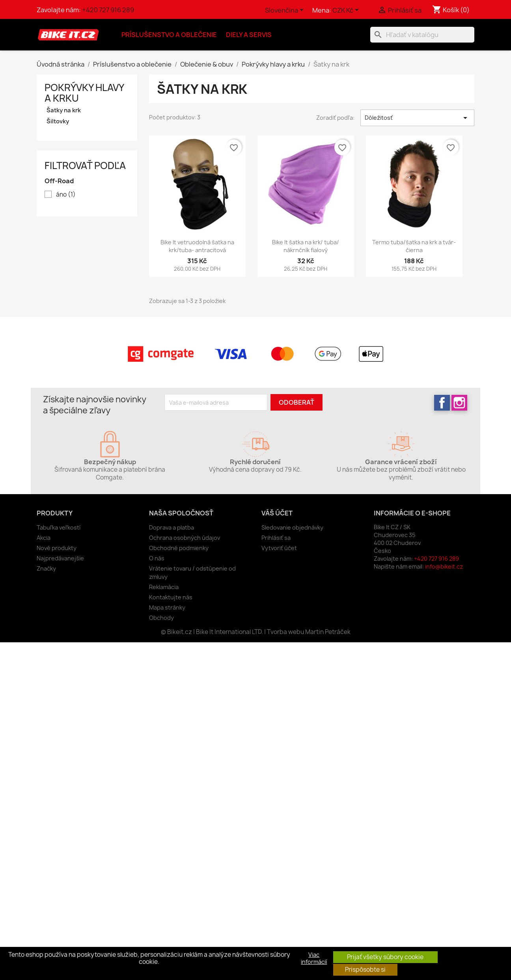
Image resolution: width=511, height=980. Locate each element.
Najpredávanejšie (60, 558)
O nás (157, 558)
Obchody (161, 618)
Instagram (459, 403)
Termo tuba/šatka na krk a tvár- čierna (414, 246)
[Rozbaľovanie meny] (347, 11)
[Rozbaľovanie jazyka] (286, 11)
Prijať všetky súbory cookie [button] (385, 957)
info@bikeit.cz (444, 566)
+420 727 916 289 (108, 10)
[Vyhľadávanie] (422, 35)
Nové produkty (57, 548)
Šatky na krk (64, 110)
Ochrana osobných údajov (185, 538)
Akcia (44, 538)
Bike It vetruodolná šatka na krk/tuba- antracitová (197, 246)
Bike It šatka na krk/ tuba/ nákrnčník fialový (306, 246)
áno (66, 195)
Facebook (442, 403)
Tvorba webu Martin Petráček (309, 632)
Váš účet (277, 513)
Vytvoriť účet (279, 548)
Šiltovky (58, 121)
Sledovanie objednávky (292, 527)
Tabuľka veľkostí (59, 527)
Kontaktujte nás (171, 597)
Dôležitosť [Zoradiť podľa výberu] (417, 118)
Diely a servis (249, 35)
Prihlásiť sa (276, 538)
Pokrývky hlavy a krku (84, 93)
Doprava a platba (172, 527)
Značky (46, 568)
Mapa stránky (167, 607)
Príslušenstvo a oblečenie (169, 35)
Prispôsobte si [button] (365, 970)
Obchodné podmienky (179, 548)
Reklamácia (164, 587)
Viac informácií (314, 958)
